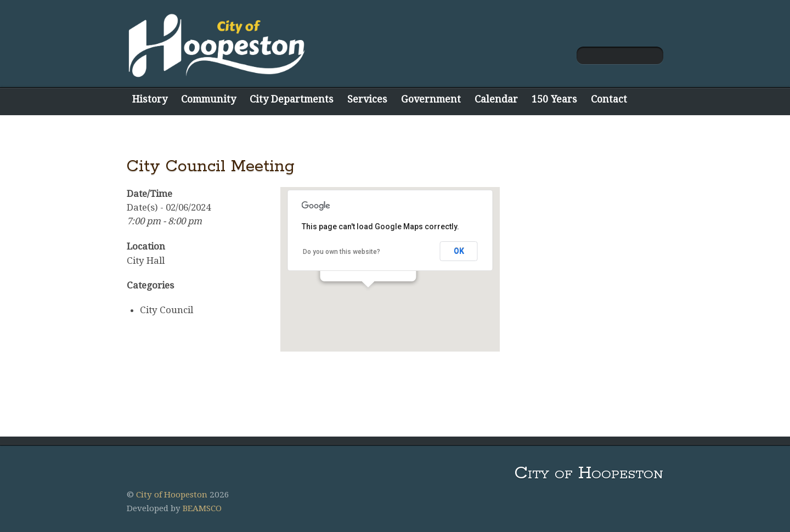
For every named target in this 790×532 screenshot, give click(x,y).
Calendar (496, 99)
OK (459, 251)
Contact (609, 99)
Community (208, 99)
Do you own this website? (342, 252)
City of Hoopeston (172, 495)
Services (367, 99)
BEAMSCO (202, 508)
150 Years (554, 99)
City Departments (292, 99)
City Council (167, 310)
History (150, 99)
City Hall (146, 261)
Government (431, 99)
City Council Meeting (211, 166)
